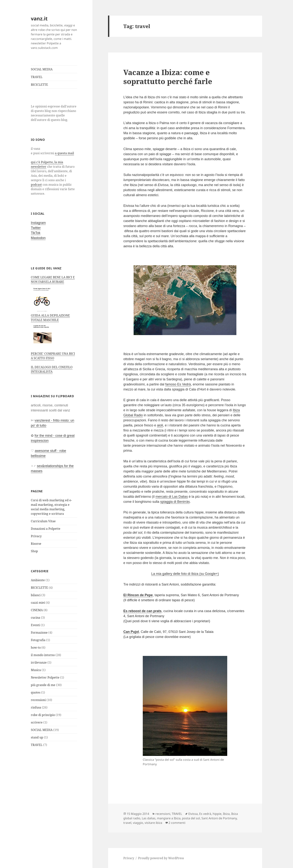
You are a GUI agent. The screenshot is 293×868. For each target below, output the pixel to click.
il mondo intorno (43, 655)
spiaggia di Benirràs (175, 502)
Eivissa (193, 814)
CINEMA (37, 610)
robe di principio (43, 715)
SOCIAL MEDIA (42, 69)
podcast (36, 185)
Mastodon (38, 238)
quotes (36, 692)
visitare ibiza (153, 823)
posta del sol (191, 818)
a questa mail (64, 153)
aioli (160, 425)
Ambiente (38, 580)
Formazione (39, 633)
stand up (37, 737)
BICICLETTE (39, 85)
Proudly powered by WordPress (161, 858)
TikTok (36, 233)
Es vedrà (205, 814)
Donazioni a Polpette (46, 529)
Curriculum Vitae (43, 521)
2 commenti (177, 823)
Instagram (38, 223)
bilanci (36, 595)
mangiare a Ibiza (169, 818)
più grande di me (43, 685)
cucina (36, 618)
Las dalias (149, 818)
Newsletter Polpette (45, 677)
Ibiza (226, 814)
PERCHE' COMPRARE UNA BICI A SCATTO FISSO (53, 356)
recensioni (38, 700)
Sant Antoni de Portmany (219, 818)
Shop (34, 551)
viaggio (138, 823)
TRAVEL (37, 77)
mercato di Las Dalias (172, 497)
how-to (36, 647)
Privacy (36, 536)
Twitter (36, 228)
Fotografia (38, 640)
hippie (217, 814)
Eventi (35, 625)
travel (127, 823)
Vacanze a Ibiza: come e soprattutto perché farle (168, 77)
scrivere (37, 722)
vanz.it (39, 18)
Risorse (36, 544)
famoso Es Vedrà (178, 384)
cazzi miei (38, 603)
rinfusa (36, 707)
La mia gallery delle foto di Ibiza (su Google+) (185, 574)
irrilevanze (39, 662)
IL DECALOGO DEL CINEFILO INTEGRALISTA (52, 369)
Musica (36, 670)
